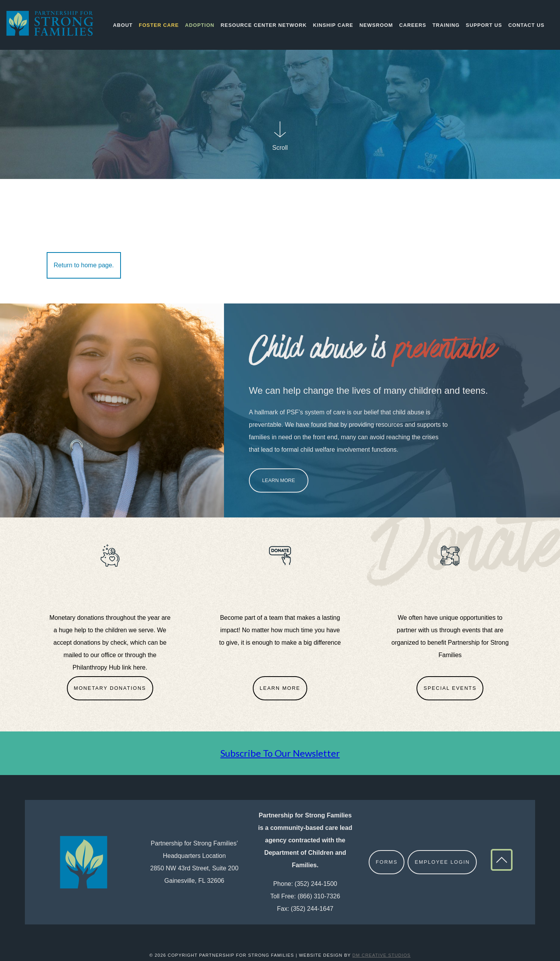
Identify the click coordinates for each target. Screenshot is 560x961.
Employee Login (442, 862)
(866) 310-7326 (319, 896)
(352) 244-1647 (312, 909)
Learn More (279, 480)
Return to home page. (84, 265)
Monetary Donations (110, 688)
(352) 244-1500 (316, 884)
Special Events (450, 688)
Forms (387, 862)
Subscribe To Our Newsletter (280, 753)
